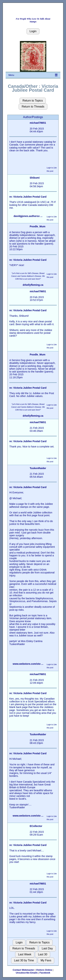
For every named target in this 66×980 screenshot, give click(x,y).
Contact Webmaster (23, 970)
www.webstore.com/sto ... (28, 664)
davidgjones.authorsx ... (28, 216)
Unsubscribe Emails (27, 973)
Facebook (45, 973)
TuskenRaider (38, 468)
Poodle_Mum (38, 226)
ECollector (36, 826)
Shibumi (35, 178)
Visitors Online (44, 970)
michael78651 (38, 123)
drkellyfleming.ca (33, 285)
